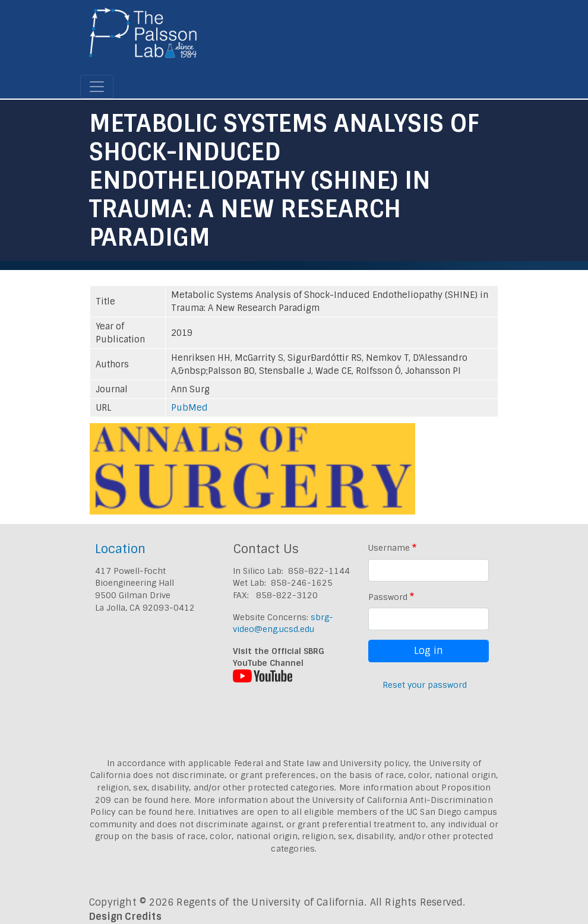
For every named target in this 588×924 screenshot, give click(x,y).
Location (120, 549)
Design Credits (125, 917)
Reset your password (425, 685)
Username (389, 548)
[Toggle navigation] (97, 87)
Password (388, 597)
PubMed (189, 408)
